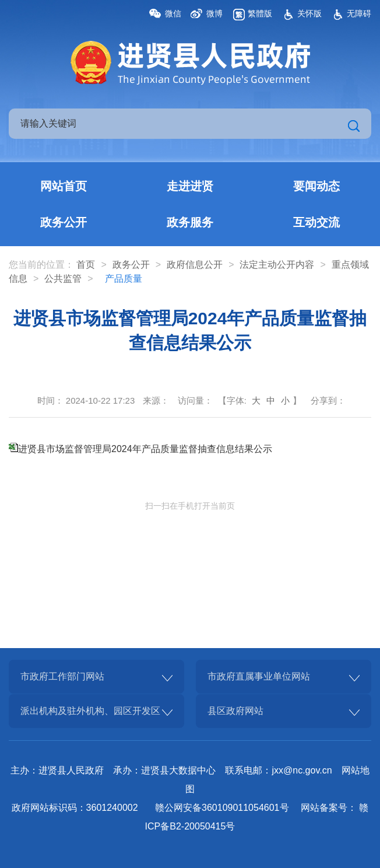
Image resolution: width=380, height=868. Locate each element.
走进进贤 (190, 186)
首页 (86, 265)
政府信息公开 (195, 265)
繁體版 (260, 13)
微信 (173, 13)
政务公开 (64, 222)
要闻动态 (316, 186)
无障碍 (359, 13)
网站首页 (64, 186)
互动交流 (316, 222)
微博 (214, 13)
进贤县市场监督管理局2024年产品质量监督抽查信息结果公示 (145, 449)
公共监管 (63, 279)
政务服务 (190, 222)
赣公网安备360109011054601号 (222, 808)
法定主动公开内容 (277, 265)
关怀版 (309, 13)
